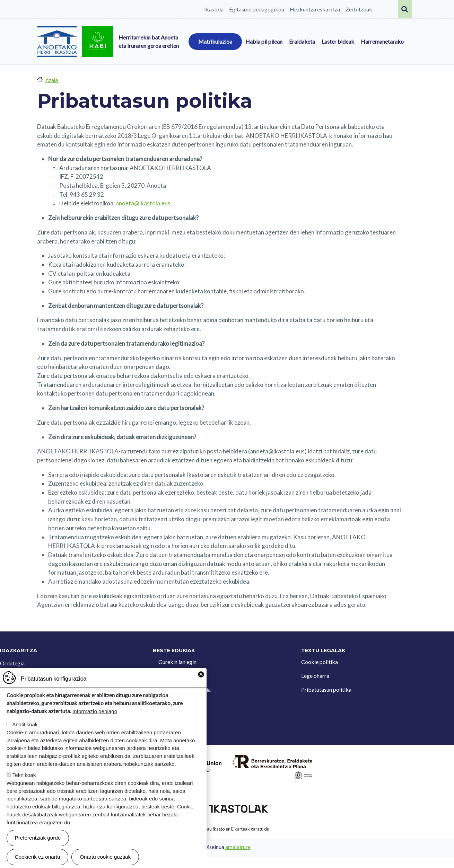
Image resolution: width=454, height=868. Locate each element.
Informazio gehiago (95, 728)
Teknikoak (24, 792)
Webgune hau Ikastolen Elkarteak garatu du (227, 829)
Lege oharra (315, 676)
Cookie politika (320, 662)
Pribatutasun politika (326, 689)
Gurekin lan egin (177, 662)
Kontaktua (171, 676)
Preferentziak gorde (38, 854)
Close (201, 691)
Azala (52, 80)
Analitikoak (25, 741)
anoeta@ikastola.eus (143, 203)
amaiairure (238, 847)
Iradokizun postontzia (185, 689)
